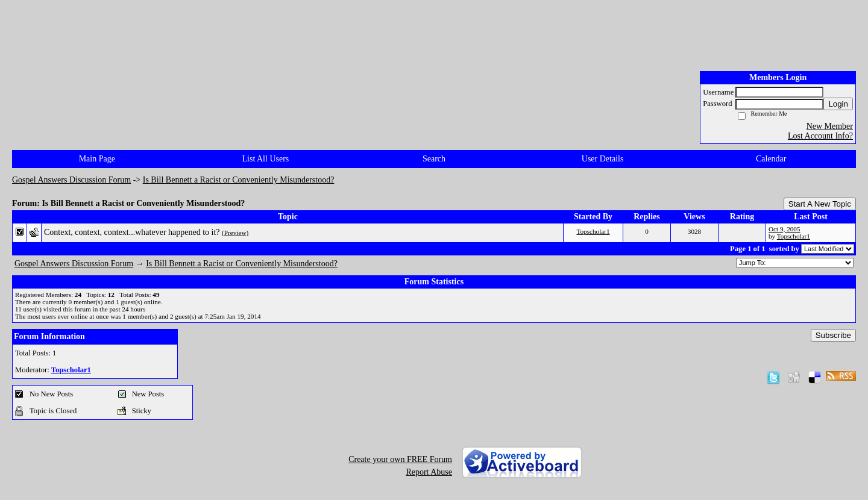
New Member (830, 126)
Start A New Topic (820, 204)
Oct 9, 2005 (785, 229)
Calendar (771, 159)
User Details (603, 159)
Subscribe (833, 335)
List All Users (266, 159)
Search (434, 159)
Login (838, 104)
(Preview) (235, 233)
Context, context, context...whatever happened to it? (132, 232)
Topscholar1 (593, 231)
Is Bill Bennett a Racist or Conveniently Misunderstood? (239, 180)
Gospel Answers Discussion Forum (71, 180)
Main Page (97, 159)
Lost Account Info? (820, 136)
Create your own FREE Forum (400, 459)
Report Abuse (429, 472)
